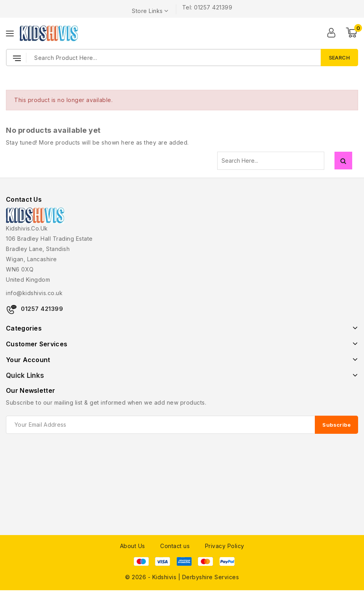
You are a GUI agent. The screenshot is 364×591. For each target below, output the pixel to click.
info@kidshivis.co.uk (34, 293)
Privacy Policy (225, 546)
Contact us (175, 546)
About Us (133, 546)
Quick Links (25, 375)
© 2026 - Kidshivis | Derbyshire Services (182, 577)
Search (343, 161)
